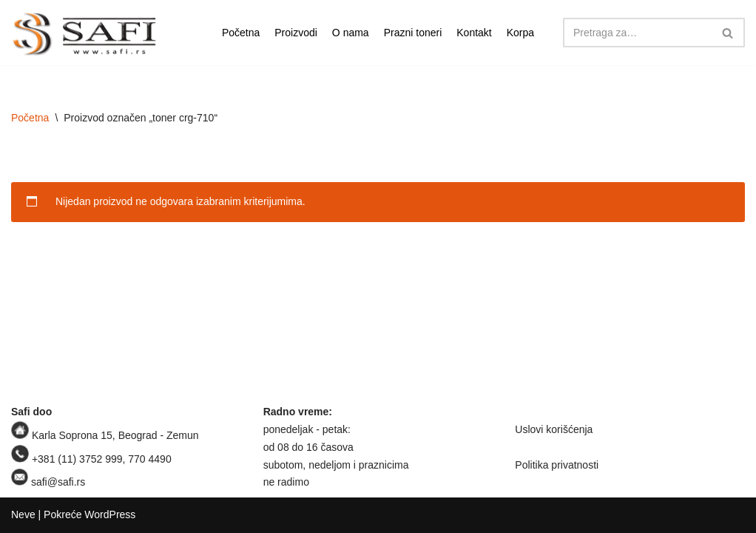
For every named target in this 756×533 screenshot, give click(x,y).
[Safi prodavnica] (85, 34)
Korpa (520, 33)
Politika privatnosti (557, 465)
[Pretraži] (637, 33)
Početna (241, 33)
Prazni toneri (413, 33)
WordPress (110, 514)
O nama (351, 33)
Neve (23, 514)
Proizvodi (296, 33)
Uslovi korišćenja (554, 429)
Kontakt (474, 33)
